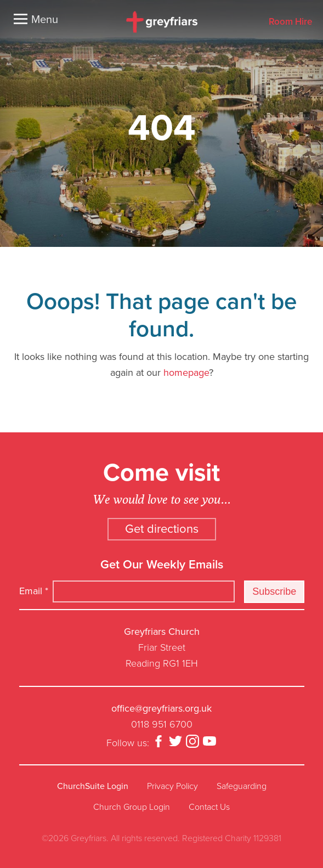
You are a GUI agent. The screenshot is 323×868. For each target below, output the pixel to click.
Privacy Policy (172, 786)
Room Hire (290, 22)
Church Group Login (132, 807)
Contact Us (209, 807)
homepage (186, 373)
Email (34, 591)
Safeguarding (242, 786)
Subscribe (274, 591)
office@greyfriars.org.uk (161, 708)
